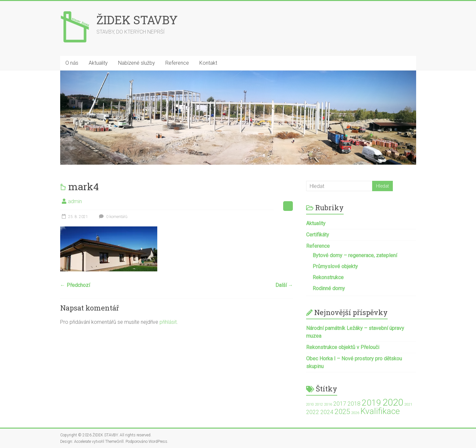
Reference (177, 63)
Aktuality (98, 63)
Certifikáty (318, 235)
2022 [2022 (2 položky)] (313, 412)
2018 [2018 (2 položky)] (354, 404)
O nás (72, 63)
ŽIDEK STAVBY (137, 20)
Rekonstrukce (328, 277)
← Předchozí (75, 285)
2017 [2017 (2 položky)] (340, 404)
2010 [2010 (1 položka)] (310, 404)
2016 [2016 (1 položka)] (328, 404)
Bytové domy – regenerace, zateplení (355, 255)
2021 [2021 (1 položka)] (408, 404)
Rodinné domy (329, 288)
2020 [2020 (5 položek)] (393, 402)
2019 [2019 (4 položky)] (371, 403)
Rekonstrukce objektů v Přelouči (343, 347)
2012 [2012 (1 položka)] (319, 404)
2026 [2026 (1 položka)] (355, 413)
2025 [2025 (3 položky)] (342, 411)
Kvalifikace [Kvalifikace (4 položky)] (380, 411)
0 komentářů (112, 217)
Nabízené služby (137, 63)
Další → (284, 285)
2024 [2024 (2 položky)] (327, 412)
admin (75, 201)
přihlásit (168, 322)
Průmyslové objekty (335, 266)
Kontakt (208, 63)
